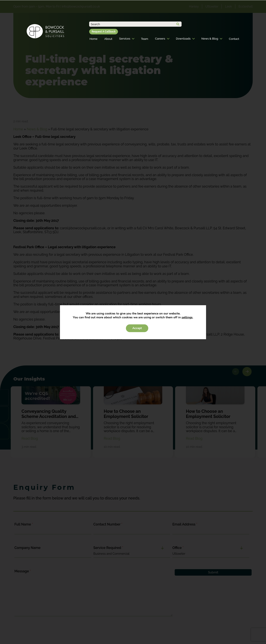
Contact (234, 39)
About (108, 39)
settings (187, 317)
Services (125, 39)
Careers (160, 39)
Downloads (183, 39)
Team (144, 39)
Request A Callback (103, 32)
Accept (137, 328)
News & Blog (210, 39)
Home (93, 39)
